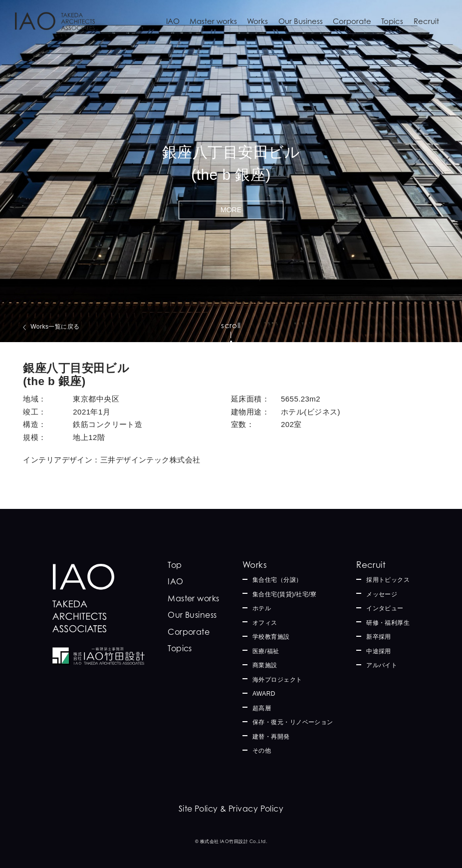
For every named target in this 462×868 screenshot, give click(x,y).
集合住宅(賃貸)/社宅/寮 (285, 594)
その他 (262, 751)
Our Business (301, 21)
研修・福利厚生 (388, 623)
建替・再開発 (271, 737)
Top (175, 565)
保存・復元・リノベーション (293, 722)
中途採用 (379, 651)
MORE (231, 210)
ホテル (262, 608)
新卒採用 (379, 637)
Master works (213, 21)
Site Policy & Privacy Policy (231, 809)
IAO (173, 21)
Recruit (426, 21)
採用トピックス (388, 580)
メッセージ (382, 594)
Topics (392, 21)
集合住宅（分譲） (277, 580)
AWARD (264, 694)
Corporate (352, 21)
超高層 (262, 708)
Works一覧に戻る (55, 327)
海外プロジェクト (277, 680)
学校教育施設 (271, 637)
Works (257, 21)
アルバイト (382, 665)
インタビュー (385, 608)
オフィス (265, 623)
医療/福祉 (266, 651)
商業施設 (265, 665)
